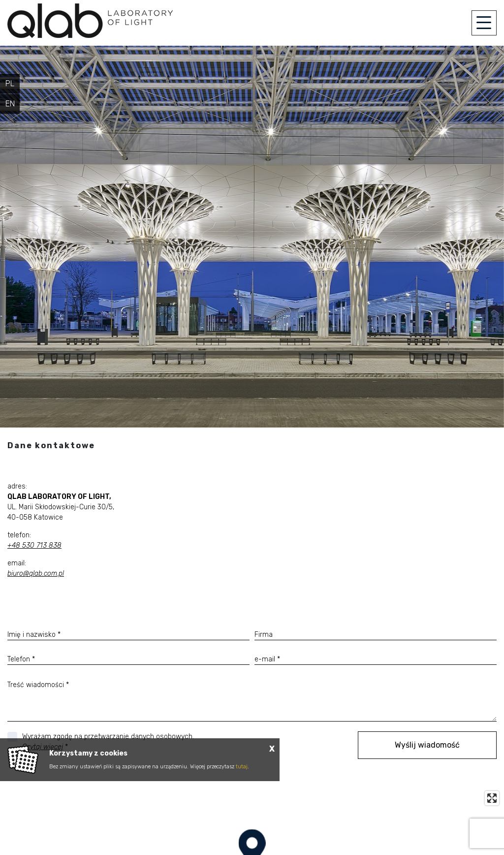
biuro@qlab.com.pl (36, 574)
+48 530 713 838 (34, 545)
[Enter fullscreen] (492, 798)
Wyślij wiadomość (427, 745)
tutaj (242, 767)
